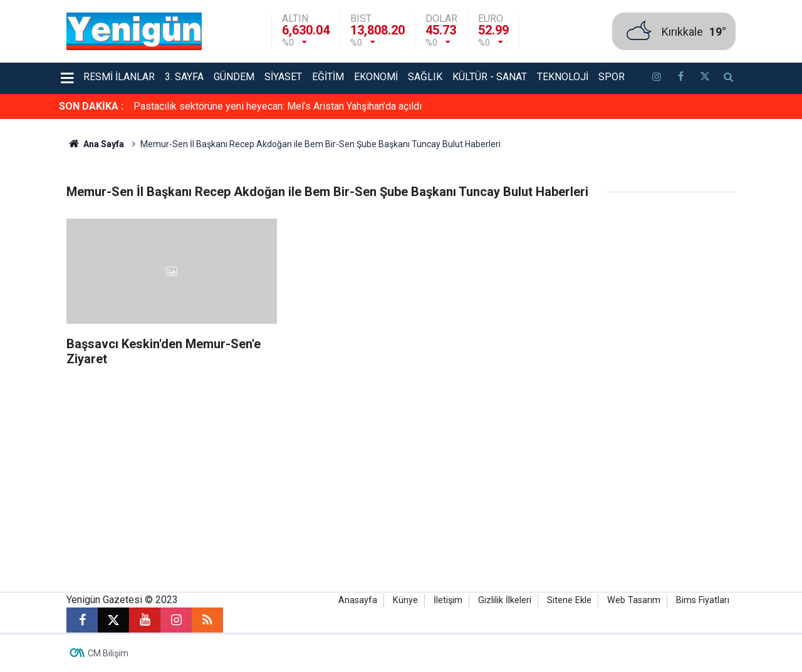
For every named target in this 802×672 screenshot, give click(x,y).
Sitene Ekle (569, 600)
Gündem (234, 77)
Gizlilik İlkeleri (505, 600)
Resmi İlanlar (119, 77)
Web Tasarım (634, 600)
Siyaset (283, 77)
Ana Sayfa (95, 144)
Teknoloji (563, 77)
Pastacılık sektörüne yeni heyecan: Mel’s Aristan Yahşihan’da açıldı (278, 106)
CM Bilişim (108, 653)
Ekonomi (376, 77)
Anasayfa (358, 600)
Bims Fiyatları (703, 600)
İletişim (448, 600)
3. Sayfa (184, 77)
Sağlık (425, 77)
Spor (612, 77)
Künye (405, 600)
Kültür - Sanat (490, 77)
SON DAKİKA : (91, 106)
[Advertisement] (401, 485)
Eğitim (328, 77)
